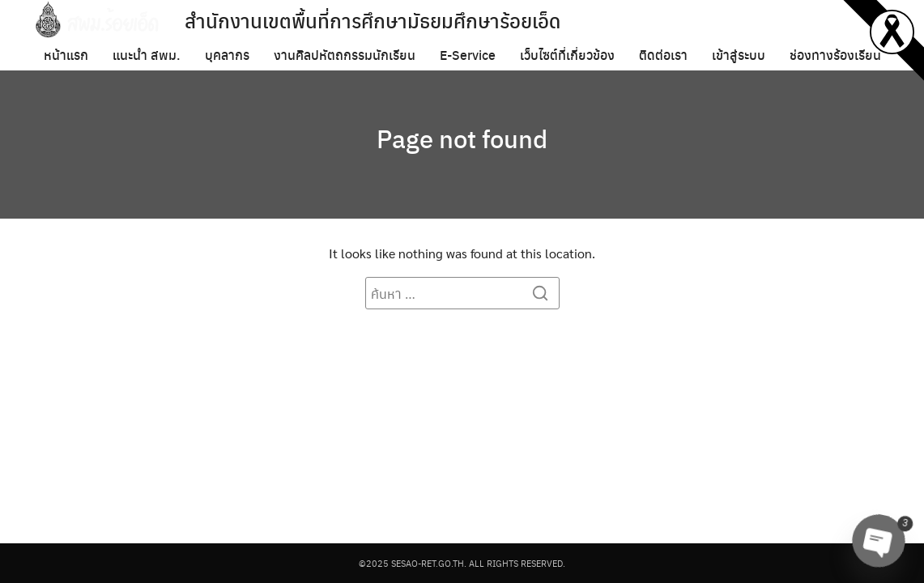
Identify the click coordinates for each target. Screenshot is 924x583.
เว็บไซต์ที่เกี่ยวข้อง (567, 55)
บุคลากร (227, 55)
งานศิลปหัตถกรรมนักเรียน (345, 55)
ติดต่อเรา (663, 55)
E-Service (468, 55)
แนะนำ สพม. (147, 55)
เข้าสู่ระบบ (739, 55)
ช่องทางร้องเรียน (835, 55)
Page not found (462, 138)
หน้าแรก (66, 55)
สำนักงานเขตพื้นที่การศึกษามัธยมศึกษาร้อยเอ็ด (373, 20)
